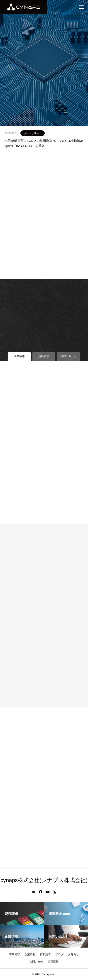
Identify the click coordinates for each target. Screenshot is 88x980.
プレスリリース (33, 133)
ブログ (59, 954)
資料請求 (45, 954)
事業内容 (15, 954)
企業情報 (30, 954)
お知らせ (73, 954)
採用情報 (53, 962)
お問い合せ (36, 962)
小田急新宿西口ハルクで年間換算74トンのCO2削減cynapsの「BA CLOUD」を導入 (44, 143)
